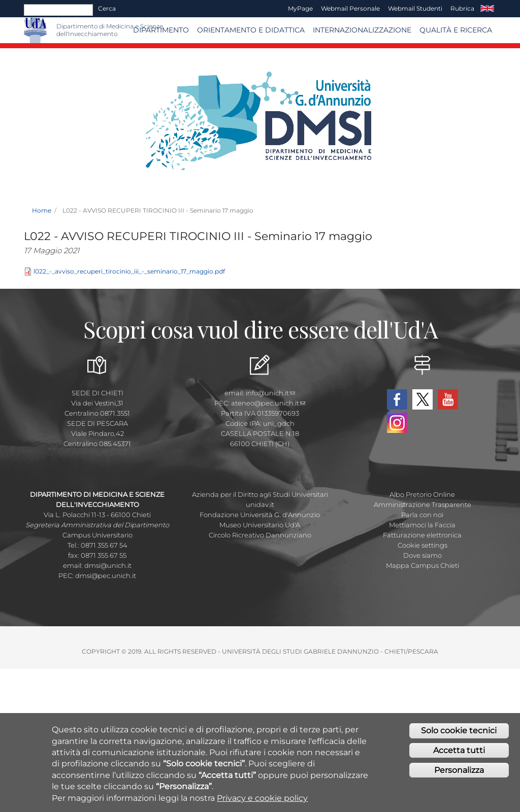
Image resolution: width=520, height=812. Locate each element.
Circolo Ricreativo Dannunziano (260, 535)
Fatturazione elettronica (422, 535)
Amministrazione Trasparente (422, 504)
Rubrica (462, 8)
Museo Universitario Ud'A (260, 525)
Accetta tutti (459, 755)
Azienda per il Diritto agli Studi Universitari (260, 494)
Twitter (422, 399)
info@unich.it (270, 393)
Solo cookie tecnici (459, 736)
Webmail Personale (350, 8)
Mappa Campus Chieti (422, 565)
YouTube (448, 399)
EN (487, 9)
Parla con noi (422, 515)
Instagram (397, 423)
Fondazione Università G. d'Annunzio (260, 515)
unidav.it (260, 504)
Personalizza (459, 775)
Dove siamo (422, 555)
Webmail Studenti (415, 8)
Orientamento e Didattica (251, 30)
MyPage (300, 8)
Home (42, 210)
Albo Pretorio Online (422, 494)
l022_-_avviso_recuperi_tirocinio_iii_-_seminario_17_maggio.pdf (129, 271)
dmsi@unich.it (108, 565)
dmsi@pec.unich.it (106, 576)
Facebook (397, 399)
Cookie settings (422, 545)
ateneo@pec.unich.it (268, 403)
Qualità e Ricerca (456, 30)
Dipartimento (161, 30)
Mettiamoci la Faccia (422, 525)
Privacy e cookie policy (262, 803)
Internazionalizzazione (362, 30)
